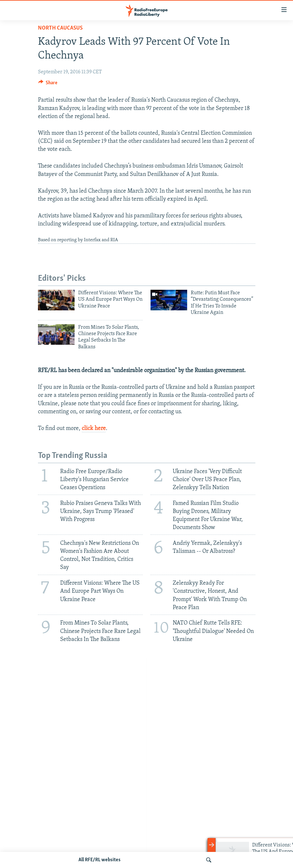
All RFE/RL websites (100, 860)
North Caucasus (60, 28)
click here (94, 429)
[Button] (48, 84)
